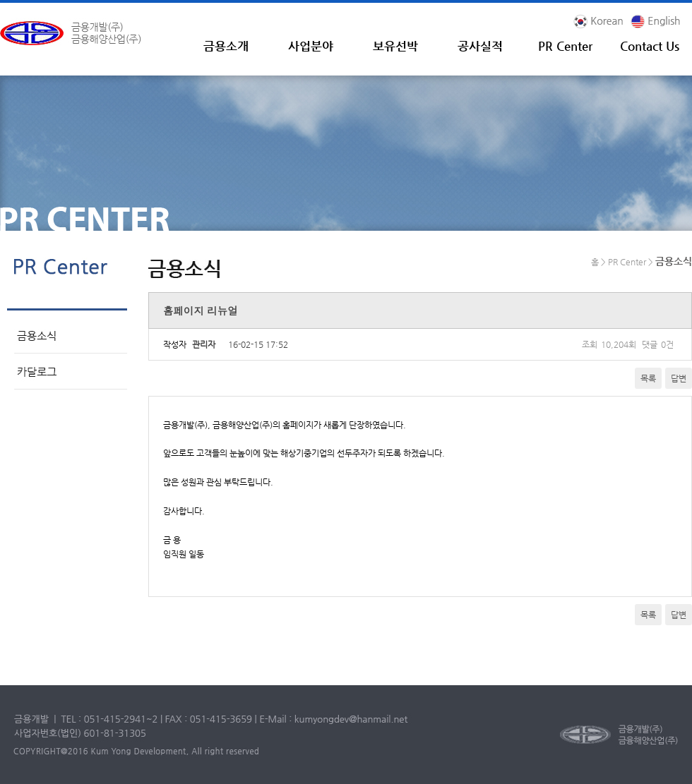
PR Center (565, 46)
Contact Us (650, 46)
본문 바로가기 (0, 3)
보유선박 (395, 46)
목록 (648, 378)
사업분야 (311, 46)
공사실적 (480, 46)
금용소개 (226, 46)
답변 (679, 378)
